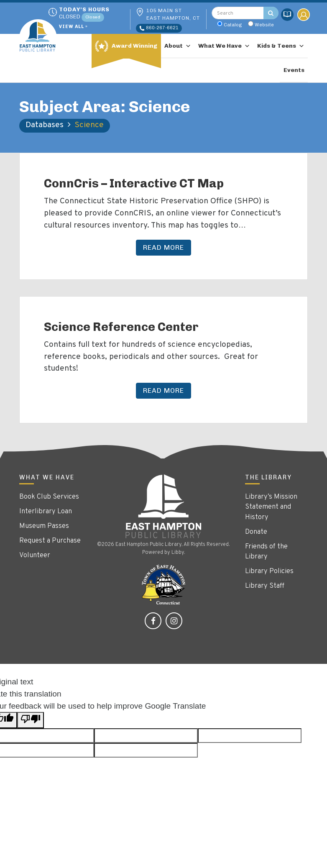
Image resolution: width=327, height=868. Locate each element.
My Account (304, 15)
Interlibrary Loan (46, 512)
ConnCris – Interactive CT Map (134, 183)
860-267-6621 (159, 28)
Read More (163, 247)
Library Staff (265, 586)
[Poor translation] (31, 720)
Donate (256, 532)
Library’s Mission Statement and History (271, 507)
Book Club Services (49, 497)
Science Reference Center (121, 327)
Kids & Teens (281, 46)
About (178, 46)
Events (294, 70)
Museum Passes (44, 526)
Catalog (233, 25)
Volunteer (35, 556)
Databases (45, 125)
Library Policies (269, 571)
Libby (178, 553)
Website (264, 25)
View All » (73, 27)
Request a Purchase (50, 541)
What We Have (224, 46)
